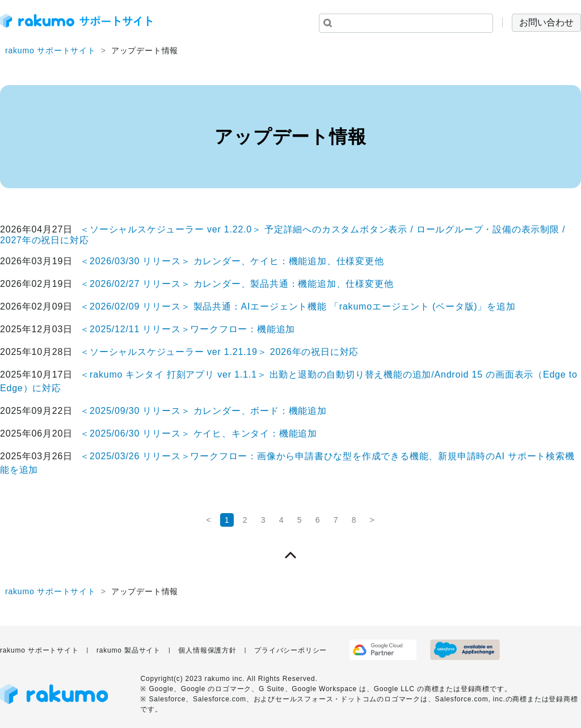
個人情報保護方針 (207, 650)
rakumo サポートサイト (50, 50)
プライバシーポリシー (290, 650)
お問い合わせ (546, 22)
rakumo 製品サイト (129, 650)
